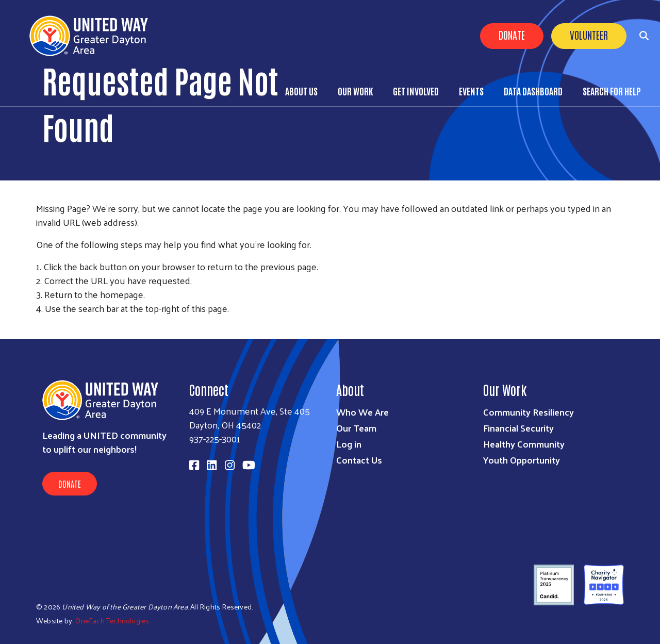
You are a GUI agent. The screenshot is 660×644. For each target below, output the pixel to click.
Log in (349, 444)
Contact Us (359, 460)
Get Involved (416, 91)
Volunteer (589, 35)
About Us (301, 91)
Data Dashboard (533, 91)
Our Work (355, 91)
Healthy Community (524, 444)
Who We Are (362, 412)
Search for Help (612, 91)
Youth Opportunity (522, 460)
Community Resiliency (529, 412)
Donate (512, 35)
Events (471, 91)
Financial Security (518, 428)
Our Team (356, 428)
